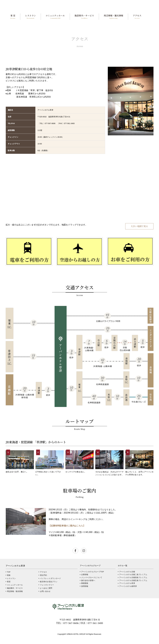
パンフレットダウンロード (50, 578)
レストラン (11, 578)
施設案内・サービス (15, 588)
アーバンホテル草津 (127, 583)
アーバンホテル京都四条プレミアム (133, 577)
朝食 (9, 575)
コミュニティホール (15, 585)
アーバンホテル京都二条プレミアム (133, 575)
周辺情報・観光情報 (15, 591)
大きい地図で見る (139, 226)
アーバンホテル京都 (127, 572)
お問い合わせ (45, 591)
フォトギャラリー (47, 585)
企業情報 (85, 575)
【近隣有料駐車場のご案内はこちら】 (67, 526)
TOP (9, 572)
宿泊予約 (43, 575)
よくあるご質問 (46, 588)
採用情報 (85, 586)
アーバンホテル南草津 (128, 586)
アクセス (43, 572)
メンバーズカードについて (92, 577)
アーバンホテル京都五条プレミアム (133, 580)
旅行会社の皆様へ (88, 580)
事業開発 (85, 583)
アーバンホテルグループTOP (93, 572)
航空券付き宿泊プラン (49, 582)
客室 (9, 582)
